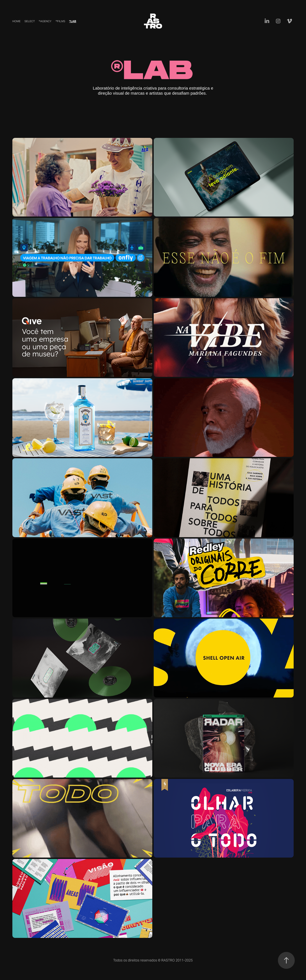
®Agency (45, 21)
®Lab (73, 21)
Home (16, 21)
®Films (60, 21)
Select (30, 21)
